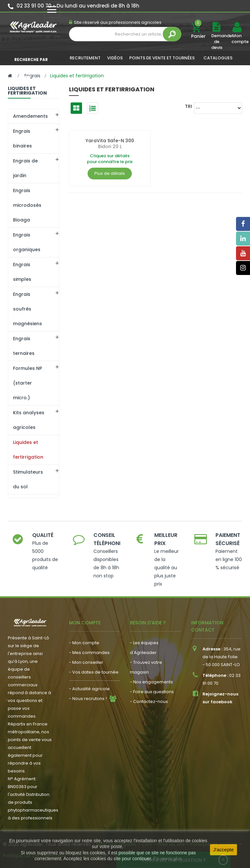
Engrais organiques (27, 242)
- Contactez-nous (149, 701)
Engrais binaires (22, 138)
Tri (188, 106)
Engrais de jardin (25, 168)
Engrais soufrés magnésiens (28, 309)
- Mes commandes (89, 653)
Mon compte (237, 39)
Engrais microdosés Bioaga (27, 205)
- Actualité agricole (89, 689)
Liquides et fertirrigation (28, 450)
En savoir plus (168, 859)
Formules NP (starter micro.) (28, 383)
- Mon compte (84, 643)
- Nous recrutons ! (88, 699)
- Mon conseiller (86, 662)
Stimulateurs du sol (28, 479)
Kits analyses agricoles (29, 420)
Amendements (30, 116)
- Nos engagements (151, 682)
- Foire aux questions (152, 692)
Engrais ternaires (24, 346)
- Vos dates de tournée (94, 672)
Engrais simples (22, 272)
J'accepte (223, 850)
